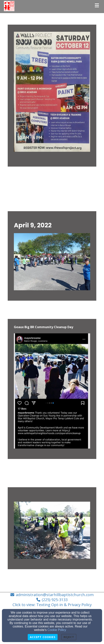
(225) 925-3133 (55, 600)
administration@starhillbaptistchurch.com (55, 595)
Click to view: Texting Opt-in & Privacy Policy (52, 605)
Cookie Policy (57, 630)
